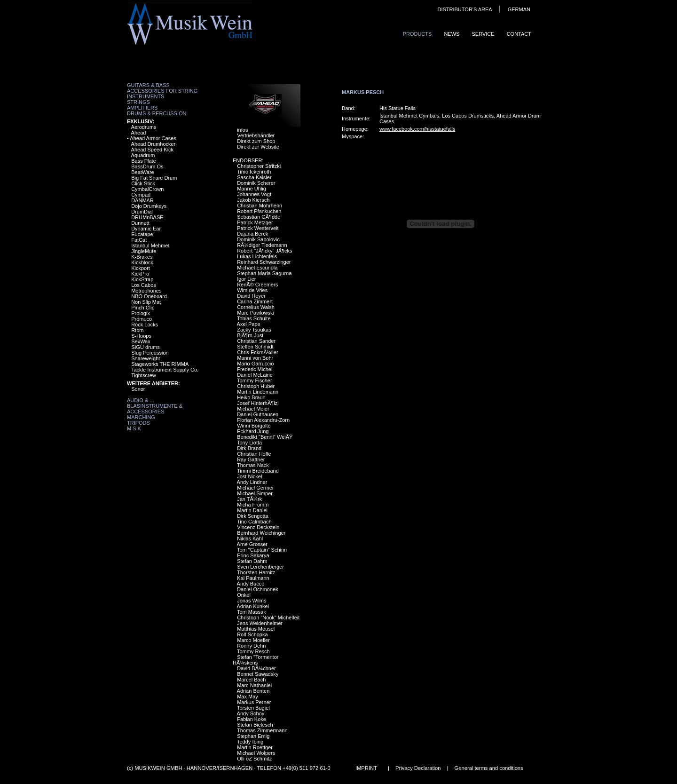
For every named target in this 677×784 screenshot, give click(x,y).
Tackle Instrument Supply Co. (165, 370)
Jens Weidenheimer (260, 623)
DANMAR (142, 200)
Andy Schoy (251, 713)
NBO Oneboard (149, 296)
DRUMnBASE (147, 217)
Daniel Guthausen (258, 414)
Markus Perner (254, 702)
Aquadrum (143, 155)
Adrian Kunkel (253, 606)
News (452, 34)
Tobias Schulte (254, 318)
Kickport (141, 268)
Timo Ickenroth (254, 172)
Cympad (141, 195)
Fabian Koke (252, 719)
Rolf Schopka (252, 634)
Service (483, 34)
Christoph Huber (256, 386)
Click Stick (143, 183)
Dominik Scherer (256, 183)
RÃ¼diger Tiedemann (262, 245)
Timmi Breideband (258, 471)
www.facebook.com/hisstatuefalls (417, 129)
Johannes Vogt (254, 194)
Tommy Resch (253, 651)
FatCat (139, 240)
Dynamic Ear (146, 229)
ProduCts (417, 34)
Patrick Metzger (255, 222)
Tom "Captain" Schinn (262, 550)
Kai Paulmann (253, 578)
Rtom (137, 330)
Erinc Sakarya (253, 555)
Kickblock (142, 262)
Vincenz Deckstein (258, 527)
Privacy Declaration (418, 768)
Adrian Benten (253, 691)
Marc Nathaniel (254, 685)
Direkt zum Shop (256, 141)
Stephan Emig (253, 736)
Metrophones (146, 291)
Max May (248, 697)
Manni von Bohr (255, 358)
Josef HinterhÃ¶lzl (258, 403)
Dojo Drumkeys (149, 206)
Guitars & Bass (148, 85)
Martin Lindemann (258, 392)
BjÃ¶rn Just (250, 335)
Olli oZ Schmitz (254, 759)
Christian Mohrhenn (260, 206)
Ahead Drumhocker (154, 144)
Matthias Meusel (256, 629)
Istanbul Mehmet (150, 245)
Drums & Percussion (157, 113)
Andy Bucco (251, 584)
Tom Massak (252, 612)
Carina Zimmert (255, 301)
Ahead (139, 133)
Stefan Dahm (252, 561)
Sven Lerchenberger (260, 567)
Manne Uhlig (252, 189)
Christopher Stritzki (259, 166)
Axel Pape (249, 324)
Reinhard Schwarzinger (264, 262)
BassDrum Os (147, 166)
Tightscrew (144, 375)
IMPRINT (366, 768)
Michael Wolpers (256, 753)
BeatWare (143, 172)
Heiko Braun (251, 397)
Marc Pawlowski (256, 313)
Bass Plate (144, 161)
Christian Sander (256, 341)
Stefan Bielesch (255, 725)
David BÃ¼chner (256, 668)
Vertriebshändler (256, 135)
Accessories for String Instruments (162, 94)
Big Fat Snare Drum (154, 178)
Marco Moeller (253, 640)
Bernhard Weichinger (261, 533)
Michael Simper (255, 493)
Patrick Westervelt (258, 228)
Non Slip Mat (146, 302)
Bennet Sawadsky (258, 674)
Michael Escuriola (257, 268)
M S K (134, 428)
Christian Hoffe (254, 454)
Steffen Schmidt (255, 347)
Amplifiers (142, 108)
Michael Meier (253, 409)
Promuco (142, 319)
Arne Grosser (252, 544)
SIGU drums (146, 347)
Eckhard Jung (253, 431)
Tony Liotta (249, 443)
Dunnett (140, 223)
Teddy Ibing (250, 742)
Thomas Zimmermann (262, 730)
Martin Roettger (255, 747)
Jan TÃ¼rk (249, 499)
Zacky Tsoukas (254, 330)
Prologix (141, 313)
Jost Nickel (249, 476)
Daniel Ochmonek (257, 589)
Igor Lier (246, 279)
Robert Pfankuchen (259, 211)
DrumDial (142, 212)
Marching (141, 417)
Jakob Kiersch (253, 200)
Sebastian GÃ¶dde (259, 217)
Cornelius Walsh (256, 307)
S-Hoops (141, 336)
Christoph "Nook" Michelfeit (268, 618)
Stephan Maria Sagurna (264, 273)
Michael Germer (255, 488)
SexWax (141, 341)
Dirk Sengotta (253, 516)
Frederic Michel (255, 369)
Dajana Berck (252, 234)
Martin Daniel (252, 510)
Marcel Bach (251, 680)
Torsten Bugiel (253, 708)
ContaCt (519, 34)
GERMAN (519, 9)
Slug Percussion (150, 353)
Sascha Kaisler (254, 177)
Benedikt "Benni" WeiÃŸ (265, 437)
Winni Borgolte (254, 426)
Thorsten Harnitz (256, 572)
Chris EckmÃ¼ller (257, 352)
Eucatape (142, 234)
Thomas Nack (253, 465)
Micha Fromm (253, 505)
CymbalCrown (147, 189)
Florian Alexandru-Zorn (263, 420)
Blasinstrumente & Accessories (155, 409)
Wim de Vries (252, 290)
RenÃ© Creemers (257, 285)
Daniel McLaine (255, 375)
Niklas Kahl (250, 539)
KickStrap (142, 279)
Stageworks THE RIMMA (160, 364)
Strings (138, 102)
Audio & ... (140, 400)
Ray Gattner (251, 459)
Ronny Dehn (251, 646)
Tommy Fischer (255, 380)
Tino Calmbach (254, 522)
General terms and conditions (489, 768)
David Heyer (251, 296)
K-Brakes (142, 257)
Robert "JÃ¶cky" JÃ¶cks (264, 251)
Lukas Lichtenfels (257, 256)
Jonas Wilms (252, 601)
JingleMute (144, 251)
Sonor (138, 389)
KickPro (140, 274)
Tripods (138, 423)
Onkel (244, 595)
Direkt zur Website (258, 147)
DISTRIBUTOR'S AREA (464, 9)
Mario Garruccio (255, 364)
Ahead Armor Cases (153, 138)
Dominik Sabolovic (258, 239)
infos (242, 130)
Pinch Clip (143, 308)
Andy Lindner (252, 482)
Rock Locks (145, 325)
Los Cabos (144, 285)
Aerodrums (144, 127)
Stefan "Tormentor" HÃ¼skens (256, 660)
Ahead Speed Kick (153, 150)
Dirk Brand (249, 448)
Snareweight (146, 358)
